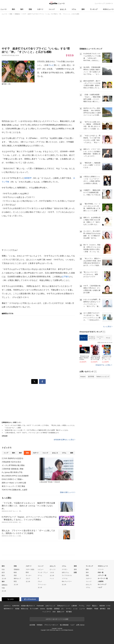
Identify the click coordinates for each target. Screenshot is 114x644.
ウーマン (69, 609)
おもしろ (63, 9)
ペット (52, 578)
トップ (6, 453)
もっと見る (108, 326)
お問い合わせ (80, 625)
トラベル (65, 578)
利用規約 (40, 625)
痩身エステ (61, 612)
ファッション (42, 584)
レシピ (75, 609)
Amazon (83, 377)
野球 (27, 572)
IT (38, 578)
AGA (54, 612)
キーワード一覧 (103, 578)
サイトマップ (102, 584)
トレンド (52, 9)
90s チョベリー (67, 581)
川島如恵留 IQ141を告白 (11, 462)
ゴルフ (28, 578)
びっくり (53, 569)
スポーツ (40, 9)
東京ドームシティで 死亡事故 (13, 486)
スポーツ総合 (30, 569)
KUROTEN (16, 606)
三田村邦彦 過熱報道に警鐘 (13, 469)
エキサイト (110, 3)
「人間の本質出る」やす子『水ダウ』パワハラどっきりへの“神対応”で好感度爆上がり (31, 433)
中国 (3, 588)
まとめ (4, 578)
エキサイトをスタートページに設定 (57, 619)
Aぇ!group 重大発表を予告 (12, 472)
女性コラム (65, 572)
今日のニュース (108, 9)
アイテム (82, 606)
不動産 (96, 609)
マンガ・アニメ (43, 572)
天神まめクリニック (63, 606)
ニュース (3, 9)
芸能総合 (17, 569)
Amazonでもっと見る (103, 365)
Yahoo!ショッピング (103, 377)
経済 (3, 572)
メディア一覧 (102, 575)
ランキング (94, 9)
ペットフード (47, 612)
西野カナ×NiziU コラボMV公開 (14, 483)
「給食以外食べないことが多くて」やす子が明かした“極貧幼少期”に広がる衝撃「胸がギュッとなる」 (36, 430)
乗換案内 (89, 609)
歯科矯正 (103, 609)
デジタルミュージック (92, 338)
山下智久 (65, 277)
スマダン (65, 569)
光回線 (17, 609)
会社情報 (32, 625)
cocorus (42, 609)
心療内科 (74, 606)
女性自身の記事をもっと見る (64, 440)
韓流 (15, 581)
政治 (3, 575)
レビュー (41, 569)
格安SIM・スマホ (105, 606)
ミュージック (100, 338)
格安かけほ (25, 609)
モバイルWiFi (34, 609)
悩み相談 (49, 609)
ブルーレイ (84, 338)
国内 (13, 9)
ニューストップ (100, 3)
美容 (109, 609)
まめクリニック (50, 606)
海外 (22, 9)
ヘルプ (100, 587)
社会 (3, 569)
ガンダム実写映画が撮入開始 (13, 465)
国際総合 (5, 585)
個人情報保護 (64, 625)
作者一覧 (101, 572)
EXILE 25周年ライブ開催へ (13, 479)
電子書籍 (69, 612)
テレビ (51, 65)
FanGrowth (40, 606)
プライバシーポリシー (51, 625)
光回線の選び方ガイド (28, 606)
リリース (101, 569)
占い (63, 609)
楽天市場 (91, 377)
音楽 (15, 575)
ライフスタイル (67, 575)
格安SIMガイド (9, 609)
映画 (15, 572)
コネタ (52, 572)
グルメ (40, 581)
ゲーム (40, 575)
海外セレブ (17, 578)
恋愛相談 (57, 609)
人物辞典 (101, 581)
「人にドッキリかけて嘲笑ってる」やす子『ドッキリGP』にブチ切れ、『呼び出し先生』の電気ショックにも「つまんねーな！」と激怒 (39, 427)
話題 (75, 572)
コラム (74, 9)
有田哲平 (28, 178)
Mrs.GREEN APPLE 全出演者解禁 (15, 476)
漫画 (83, 9)
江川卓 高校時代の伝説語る (13, 458)
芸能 (30, 9)
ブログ (88, 606)
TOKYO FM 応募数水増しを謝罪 (15, 490)
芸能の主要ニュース (68, 492)
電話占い (95, 606)
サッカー (29, 575)
